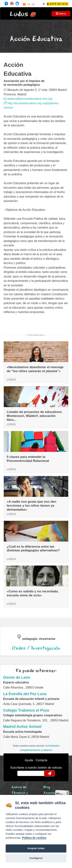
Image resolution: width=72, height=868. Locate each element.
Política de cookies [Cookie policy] (34, 838)
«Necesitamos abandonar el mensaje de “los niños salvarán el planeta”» (35, 369)
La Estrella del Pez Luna (25, 694)
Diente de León (17, 677)
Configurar (36, 858)
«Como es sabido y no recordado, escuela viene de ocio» (33, 593)
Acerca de (19, 787)
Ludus (19, 14)
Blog (47, 787)
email (23, 773)
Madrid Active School (22, 727)
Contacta (41, 760)
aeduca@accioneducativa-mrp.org (28, 99)
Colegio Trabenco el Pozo (26, 710)
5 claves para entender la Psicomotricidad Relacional (28, 459)
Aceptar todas (36, 848)
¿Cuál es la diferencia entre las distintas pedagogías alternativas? (33, 548)
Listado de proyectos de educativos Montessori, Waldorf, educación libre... (34, 416)
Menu (61, 14)
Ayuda (29, 760)
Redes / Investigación (36, 648)
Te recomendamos (35, 335)
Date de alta (57, 4)
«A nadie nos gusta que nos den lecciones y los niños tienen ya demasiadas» (32, 505)
